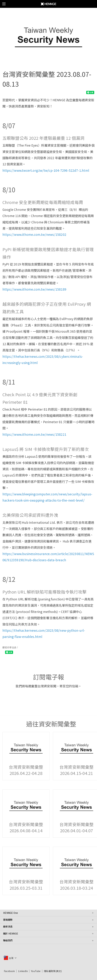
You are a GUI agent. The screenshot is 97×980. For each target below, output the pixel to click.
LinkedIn (23, 971)
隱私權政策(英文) (53, 971)
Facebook (9, 971)
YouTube (36, 971)
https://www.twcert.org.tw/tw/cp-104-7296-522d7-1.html (46, 170)
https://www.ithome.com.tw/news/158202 (34, 234)
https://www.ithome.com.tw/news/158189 (34, 289)
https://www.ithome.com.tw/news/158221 (34, 434)
